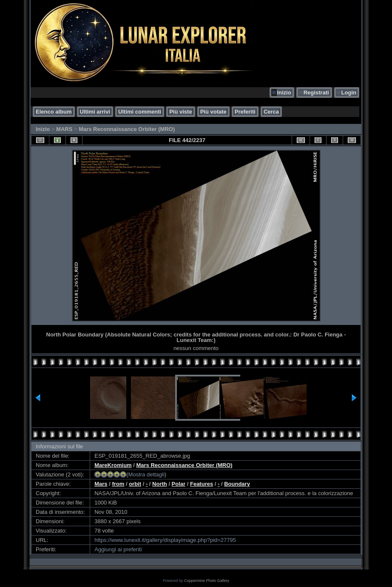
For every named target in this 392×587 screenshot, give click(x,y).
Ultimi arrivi (95, 112)
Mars (101, 484)
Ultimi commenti (140, 112)
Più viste (180, 112)
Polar (179, 484)
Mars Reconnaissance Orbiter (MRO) (127, 129)
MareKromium (113, 465)
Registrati (316, 93)
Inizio (284, 93)
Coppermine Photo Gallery (207, 581)
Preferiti (245, 112)
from (118, 484)
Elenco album (54, 112)
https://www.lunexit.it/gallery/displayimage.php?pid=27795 (165, 540)
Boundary (237, 484)
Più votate (213, 112)
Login (349, 93)
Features (202, 484)
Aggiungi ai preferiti (118, 549)
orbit (135, 484)
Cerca (271, 112)
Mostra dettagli (146, 474)
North (160, 484)
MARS (64, 129)
